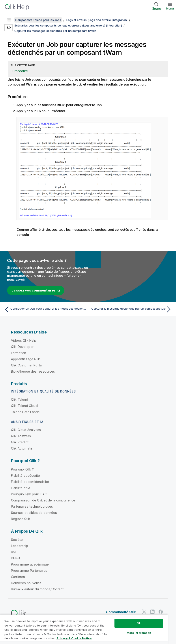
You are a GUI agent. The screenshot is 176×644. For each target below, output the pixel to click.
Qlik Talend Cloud (24, 406)
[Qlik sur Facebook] (161, 612)
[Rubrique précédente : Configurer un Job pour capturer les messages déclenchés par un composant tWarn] (45, 309)
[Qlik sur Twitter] (144, 612)
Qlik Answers (21, 436)
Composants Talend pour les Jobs (38, 20)
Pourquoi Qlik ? (22, 469)
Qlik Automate (22, 448)
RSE (14, 552)
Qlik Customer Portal (27, 365)
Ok (139, 623)
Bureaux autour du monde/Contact (37, 589)
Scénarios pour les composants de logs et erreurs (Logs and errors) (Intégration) (68, 25)
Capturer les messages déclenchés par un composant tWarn (55, 31)
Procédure (20, 71)
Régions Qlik (21, 519)
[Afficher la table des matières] (9, 20)
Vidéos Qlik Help (24, 340)
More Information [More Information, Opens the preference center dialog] (139, 633)
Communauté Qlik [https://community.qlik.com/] (121, 612)
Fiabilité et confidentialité (30, 482)
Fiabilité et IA (21, 488)
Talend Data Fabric (25, 412)
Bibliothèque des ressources (33, 371)
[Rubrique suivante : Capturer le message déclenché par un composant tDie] (131, 309)
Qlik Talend (20, 399)
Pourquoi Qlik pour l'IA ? (29, 494)
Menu (170, 8)
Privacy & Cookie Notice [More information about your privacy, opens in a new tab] (74, 638)
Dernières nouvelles (26, 583)
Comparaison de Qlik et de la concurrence (43, 500)
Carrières (18, 577)
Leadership (20, 546)
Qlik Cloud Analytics (26, 430)
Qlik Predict (20, 442)
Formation (19, 353)
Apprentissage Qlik (25, 359)
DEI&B (15, 558)
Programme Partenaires (29, 571)
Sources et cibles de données (34, 513)
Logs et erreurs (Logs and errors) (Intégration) (97, 20)
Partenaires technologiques (32, 506)
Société (17, 540)
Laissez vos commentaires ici (36, 290)
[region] (84, 629)
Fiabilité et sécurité (25, 475)
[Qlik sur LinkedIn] (152, 612)
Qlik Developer (22, 347)
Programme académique (30, 564)
